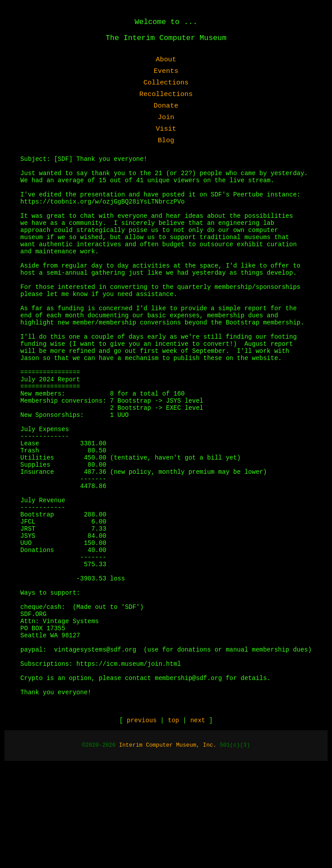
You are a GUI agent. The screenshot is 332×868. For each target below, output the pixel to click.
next (198, 823)
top (174, 823)
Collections (166, 83)
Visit (166, 129)
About (166, 60)
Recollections (166, 94)
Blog (166, 140)
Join (166, 117)
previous (142, 823)
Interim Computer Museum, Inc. (168, 848)
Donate (166, 106)
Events (166, 71)
